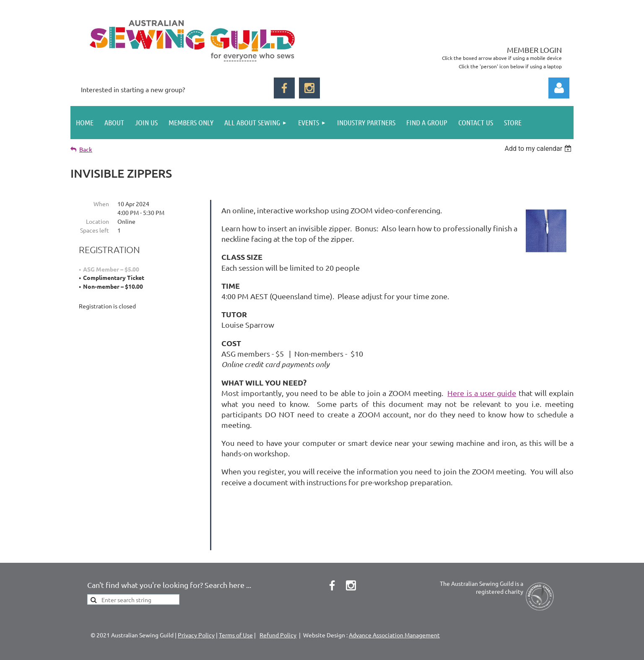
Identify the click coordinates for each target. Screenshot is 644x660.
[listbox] (539, 149)
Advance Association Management (394, 600)
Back (86, 149)
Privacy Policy (196, 600)
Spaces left (95, 230)
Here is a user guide (482, 393)
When (101, 204)
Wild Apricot (474, 649)
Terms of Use (236, 600)
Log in (559, 88)
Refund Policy (278, 600)
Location (97, 221)
